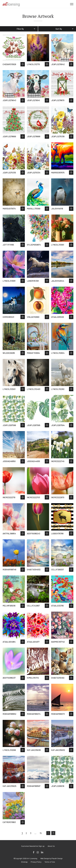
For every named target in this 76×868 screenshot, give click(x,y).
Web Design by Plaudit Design (51, 859)
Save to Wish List (23, 64)
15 (41, 833)
